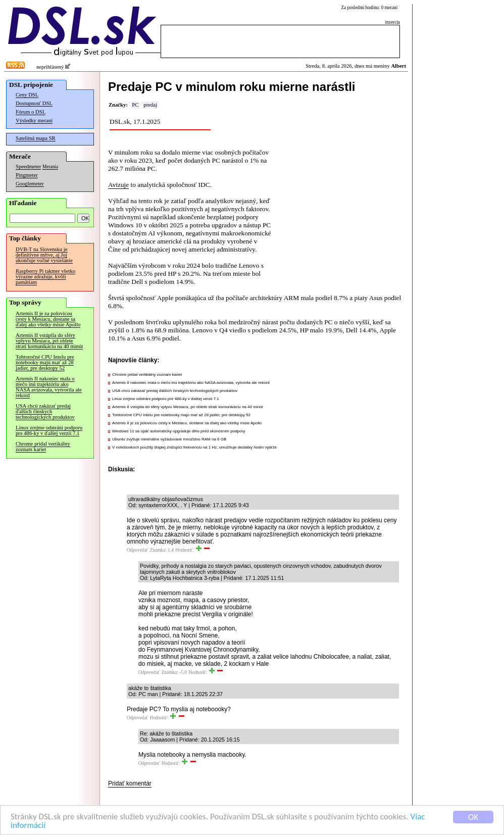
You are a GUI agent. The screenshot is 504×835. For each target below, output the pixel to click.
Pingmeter (27, 175)
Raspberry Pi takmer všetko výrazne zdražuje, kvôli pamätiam (45, 277)
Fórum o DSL (31, 112)
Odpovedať (137, 550)
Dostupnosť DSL (34, 103)
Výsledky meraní (34, 120)
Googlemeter (30, 184)
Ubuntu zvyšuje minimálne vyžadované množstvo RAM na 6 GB (169, 439)
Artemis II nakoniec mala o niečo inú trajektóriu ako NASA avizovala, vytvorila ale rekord (49, 387)
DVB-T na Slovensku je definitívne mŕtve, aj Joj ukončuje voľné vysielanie (44, 255)
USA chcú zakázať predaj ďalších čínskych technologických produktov (45, 411)
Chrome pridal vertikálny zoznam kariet (43, 447)
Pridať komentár (130, 783)
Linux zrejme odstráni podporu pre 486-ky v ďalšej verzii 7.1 (49, 430)
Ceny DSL (27, 95)
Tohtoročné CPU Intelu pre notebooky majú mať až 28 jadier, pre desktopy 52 (45, 362)
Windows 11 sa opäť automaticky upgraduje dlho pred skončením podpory (179, 431)
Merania (50, 167)
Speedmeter (28, 166)
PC (135, 105)
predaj (150, 105)
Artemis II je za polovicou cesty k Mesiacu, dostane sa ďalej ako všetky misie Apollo (48, 319)
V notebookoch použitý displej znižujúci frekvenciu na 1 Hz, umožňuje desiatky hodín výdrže (194, 447)
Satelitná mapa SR (36, 138)
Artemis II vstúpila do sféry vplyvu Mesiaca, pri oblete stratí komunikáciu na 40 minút (49, 341)
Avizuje (118, 185)
